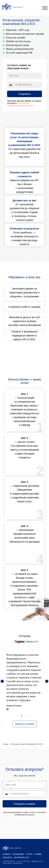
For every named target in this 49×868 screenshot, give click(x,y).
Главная (6, 744)
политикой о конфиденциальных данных (21, 104)
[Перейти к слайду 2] (24, 716)
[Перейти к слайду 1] (21, 716)
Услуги (29, 854)
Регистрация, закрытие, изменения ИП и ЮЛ (27, 744)
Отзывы (38, 854)
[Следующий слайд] (47, 681)
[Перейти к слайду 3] (26, 716)
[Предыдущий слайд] (2, 681)
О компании (18, 854)
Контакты (7, 857)
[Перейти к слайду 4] (28, 716)
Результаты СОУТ (22, 857)
